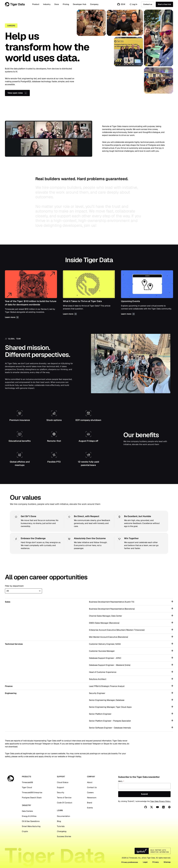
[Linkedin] (163, 807)
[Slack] (169, 807)
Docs (57, 4)
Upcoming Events (147, 295)
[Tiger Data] (11, 779)
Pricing (66, 4)
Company (94, 4)
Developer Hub (80, 4)
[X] (152, 807)
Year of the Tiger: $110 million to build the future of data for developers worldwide (31, 295)
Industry (47, 4)
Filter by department (14, 586)
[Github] (146, 807)
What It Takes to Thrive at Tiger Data (89, 295)
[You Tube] (157, 807)
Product (36, 4)
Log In (133, 4)
